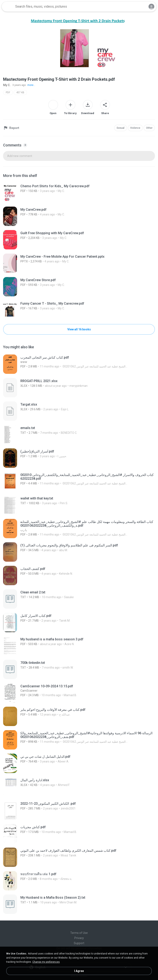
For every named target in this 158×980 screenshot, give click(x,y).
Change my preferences (46, 962)
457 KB (20, 92)
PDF (8, 92)
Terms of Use (79, 933)
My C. (7, 85)
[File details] (68, 193)
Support (79, 943)
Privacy (79, 938)
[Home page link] (8, 7)
